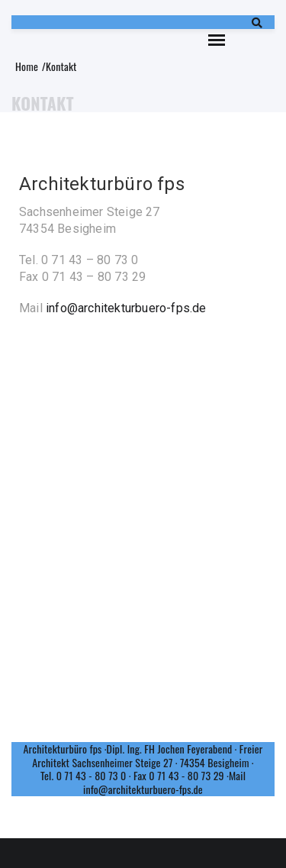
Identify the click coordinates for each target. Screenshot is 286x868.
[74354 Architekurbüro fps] (143, 499)
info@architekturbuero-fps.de (126, 308)
